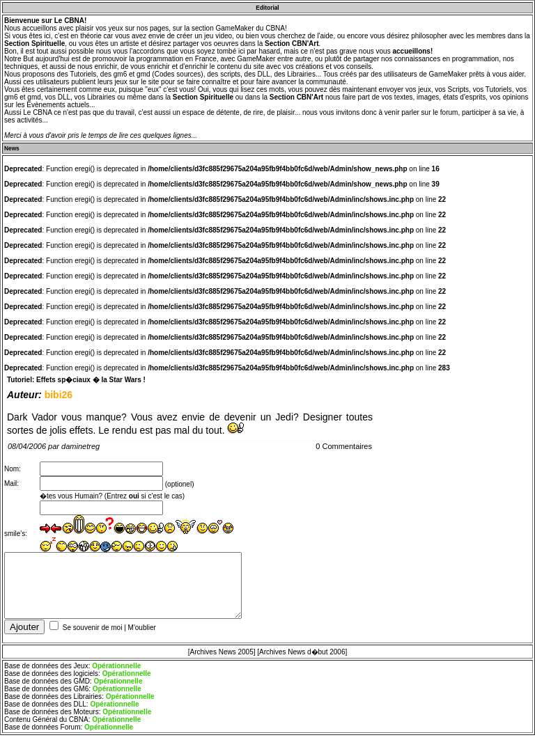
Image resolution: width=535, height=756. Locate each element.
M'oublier (142, 633)
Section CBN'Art (292, 44)
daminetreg (80, 446)
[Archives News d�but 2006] (302, 657)
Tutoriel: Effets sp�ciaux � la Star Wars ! (76, 380)
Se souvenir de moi (93, 633)
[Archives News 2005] (222, 657)
